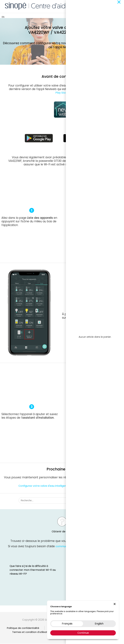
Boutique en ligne (86, 6)
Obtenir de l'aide (62, 532)
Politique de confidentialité (23, 628)
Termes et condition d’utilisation (32, 632)
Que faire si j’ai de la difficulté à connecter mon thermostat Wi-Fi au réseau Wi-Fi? (33, 570)
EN (3, 17)
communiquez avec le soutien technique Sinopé (86, 547)
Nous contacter (108, 6)
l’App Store (94, 89)
